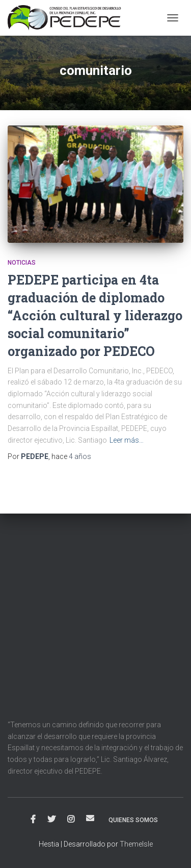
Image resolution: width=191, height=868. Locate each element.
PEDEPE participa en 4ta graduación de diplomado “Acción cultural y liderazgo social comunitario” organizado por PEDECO (95, 315)
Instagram (71, 820)
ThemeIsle (136, 844)
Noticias (22, 263)
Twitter (51, 820)
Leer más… (127, 440)
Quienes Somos (133, 820)
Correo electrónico (90, 818)
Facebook (33, 820)
